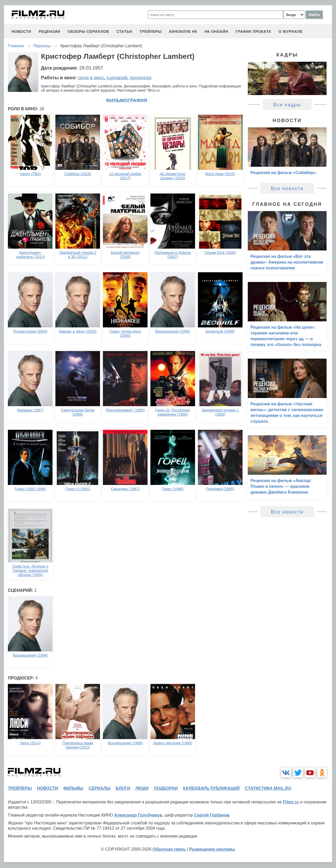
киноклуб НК (183, 32)
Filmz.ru (291, 802)
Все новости (287, 189)
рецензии (49, 32)
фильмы (73, 788)
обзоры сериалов (88, 32)
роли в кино (91, 78)
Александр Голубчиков (138, 815)
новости (21, 32)
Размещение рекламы (212, 849)
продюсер (141, 78)
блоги (123, 788)
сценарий (117, 78)
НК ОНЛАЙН (216, 32)
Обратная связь (169, 849)
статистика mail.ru (268, 788)
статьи (124, 32)
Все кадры (287, 105)
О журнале (291, 32)
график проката (253, 32)
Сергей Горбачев (212, 815)
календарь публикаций (211, 788)
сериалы (99, 788)
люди (142, 788)
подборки (166, 788)
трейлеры (151, 32)
